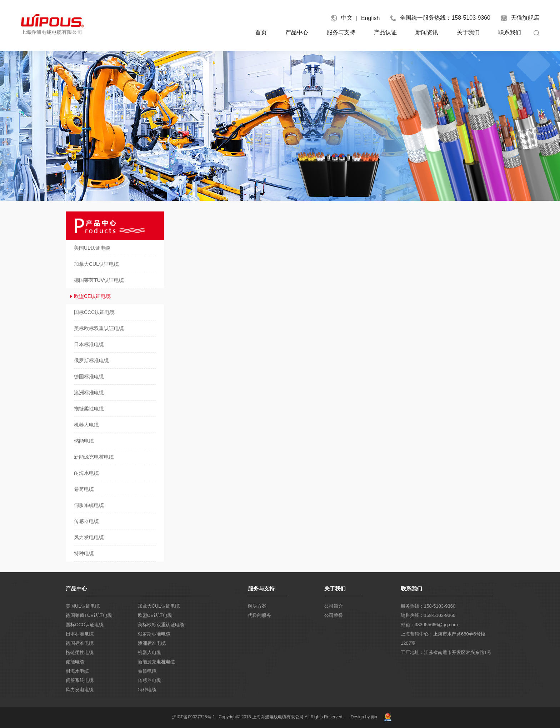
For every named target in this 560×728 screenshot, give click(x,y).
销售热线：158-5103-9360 (428, 615)
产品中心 (297, 32)
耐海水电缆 (77, 671)
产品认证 (385, 32)
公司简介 (334, 606)
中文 (347, 18)
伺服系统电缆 (80, 680)
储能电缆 (75, 662)
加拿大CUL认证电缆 (159, 606)
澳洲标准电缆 (152, 643)
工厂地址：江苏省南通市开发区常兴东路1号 (446, 652)
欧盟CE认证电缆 (155, 615)
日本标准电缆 (80, 634)
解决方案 (257, 606)
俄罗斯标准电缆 (154, 634)
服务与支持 (341, 32)
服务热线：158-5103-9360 (428, 606)
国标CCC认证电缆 (85, 625)
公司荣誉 (334, 615)
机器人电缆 (149, 652)
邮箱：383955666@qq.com (429, 625)
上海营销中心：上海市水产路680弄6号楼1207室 (443, 639)
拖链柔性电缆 (80, 652)
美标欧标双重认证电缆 (161, 625)
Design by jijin (364, 717)
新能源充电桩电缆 (156, 662)
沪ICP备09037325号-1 (194, 717)
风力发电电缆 (80, 690)
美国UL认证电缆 (83, 606)
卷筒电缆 (147, 671)
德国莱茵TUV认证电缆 (89, 615)
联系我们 (510, 32)
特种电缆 (147, 690)
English (370, 18)
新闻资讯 (427, 32)
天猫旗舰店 (520, 18)
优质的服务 (259, 615)
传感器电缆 (149, 680)
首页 (261, 32)
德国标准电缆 (80, 643)
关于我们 (468, 32)
